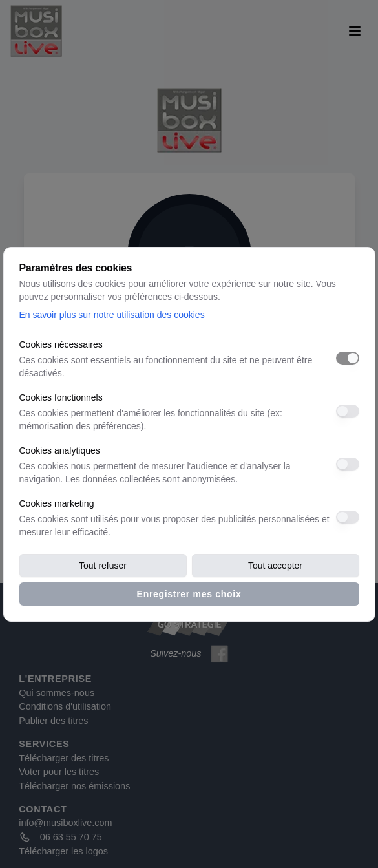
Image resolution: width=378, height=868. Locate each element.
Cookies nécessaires (61, 344)
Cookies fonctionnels (61, 397)
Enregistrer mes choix (189, 594)
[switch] (348, 358)
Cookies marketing (57, 503)
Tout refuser (103, 566)
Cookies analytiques (60, 450)
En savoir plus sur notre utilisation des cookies (112, 315)
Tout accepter (275, 566)
